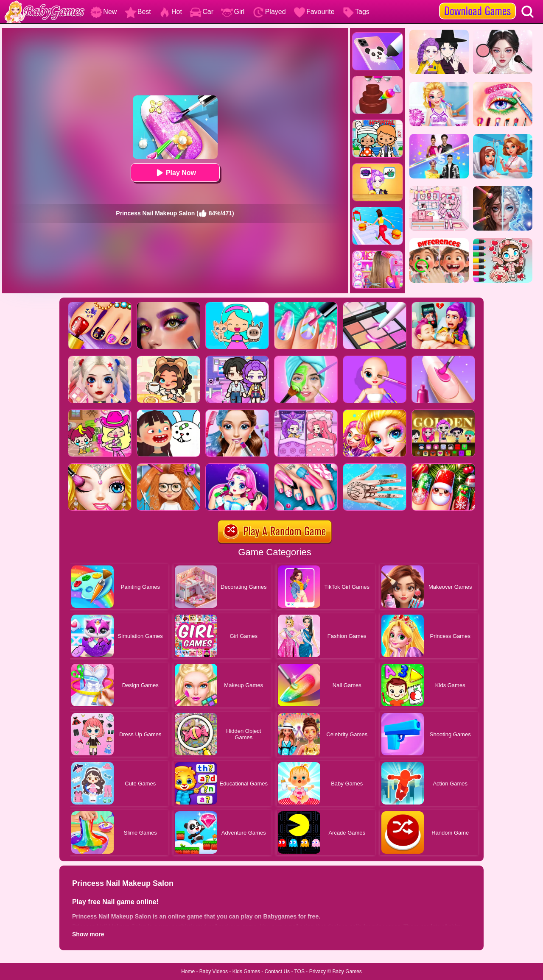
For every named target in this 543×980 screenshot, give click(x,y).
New (104, 12)
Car (202, 12)
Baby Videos (214, 972)
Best (138, 12)
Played (269, 12)
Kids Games (246, 972)
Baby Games (347, 972)
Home (188, 972)
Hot (170, 12)
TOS (299, 972)
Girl (233, 12)
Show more (88, 934)
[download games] (477, 3)
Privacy (318, 972)
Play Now (175, 173)
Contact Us (277, 972)
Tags (356, 12)
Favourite (314, 12)
